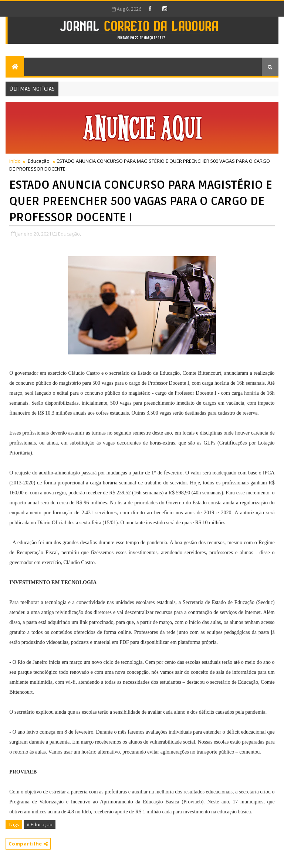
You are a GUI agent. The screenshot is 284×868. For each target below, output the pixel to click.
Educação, (70, 234)
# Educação (40, 824)
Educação (39, 161)
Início (15, 161)
